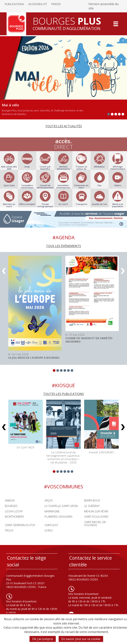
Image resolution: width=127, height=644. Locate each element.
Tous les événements (63, 246)
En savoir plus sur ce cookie (81, 639)
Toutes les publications (63, 394)
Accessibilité (38, 4)
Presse (56, 4)
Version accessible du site (104, 6)
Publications (14, 4)
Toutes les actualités (64, 126)
